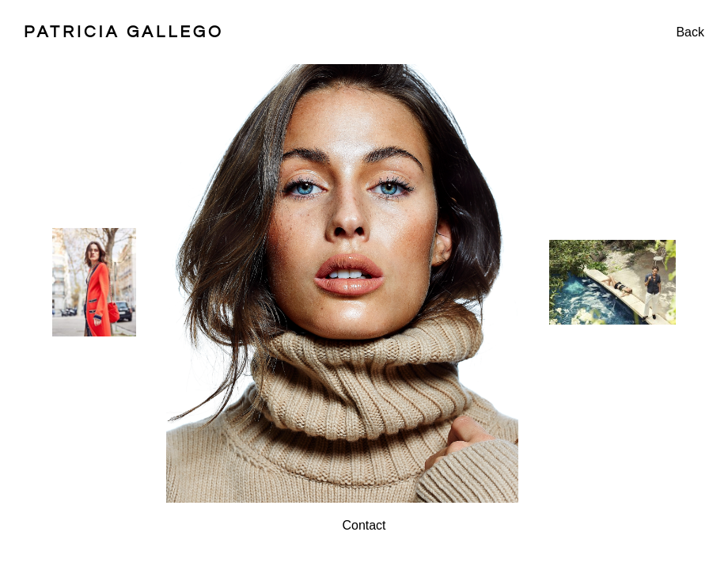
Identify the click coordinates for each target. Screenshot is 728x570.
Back (690, 32)
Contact (364, 525)
